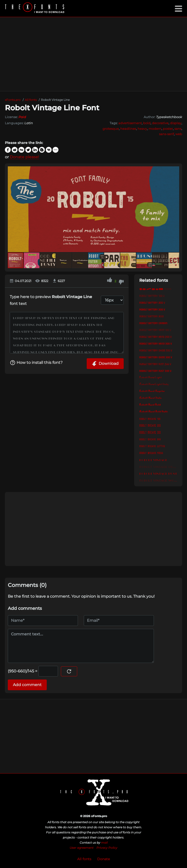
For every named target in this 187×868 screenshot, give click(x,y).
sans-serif (166, 134)
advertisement (130, 123)
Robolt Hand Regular (152, 391)
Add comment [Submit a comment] (27, 685)
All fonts (84, 859)
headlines (128, 129)
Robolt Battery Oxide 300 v (156, 357)
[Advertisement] (93, 54)
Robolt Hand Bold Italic (154, 412)
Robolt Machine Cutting (152, 446)
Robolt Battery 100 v (152, 296)
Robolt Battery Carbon (153, 323)
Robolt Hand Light (150, 377)
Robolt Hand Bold (150, 405)
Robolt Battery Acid (151, 316)
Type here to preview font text (51, 300)
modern (155, 129)
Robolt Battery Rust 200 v (155, 364)
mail (104, 843)
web (179, 134)
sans (178, 129)
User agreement (82, 848)
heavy (142, 129)
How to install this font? (36, 363)
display (176, 123)
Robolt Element (158, 289)
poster (168, 129)
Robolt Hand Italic (150, 398)
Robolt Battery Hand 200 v (155, 337)
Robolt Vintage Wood (158, 480)
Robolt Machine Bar (150, 439)
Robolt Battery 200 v (152, 302)
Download (105, 364)
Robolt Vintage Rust (158, 473)
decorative (160, 123)
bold (147, 123)
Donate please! (24, 157)
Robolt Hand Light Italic (154, 384)
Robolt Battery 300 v (152, 309)
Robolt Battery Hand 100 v (155, 330)
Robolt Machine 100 (150, 418)
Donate (103, 859)
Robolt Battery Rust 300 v (155, 371)
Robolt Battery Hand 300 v (156, 343)
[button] (175, 209)
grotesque (111, 129)
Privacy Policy (107, 848)
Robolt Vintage (153, 459)
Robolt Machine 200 (150, 425)
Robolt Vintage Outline (158, 466)
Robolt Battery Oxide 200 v (156, 350)
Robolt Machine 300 (150, 432)
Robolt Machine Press (151, 453)
